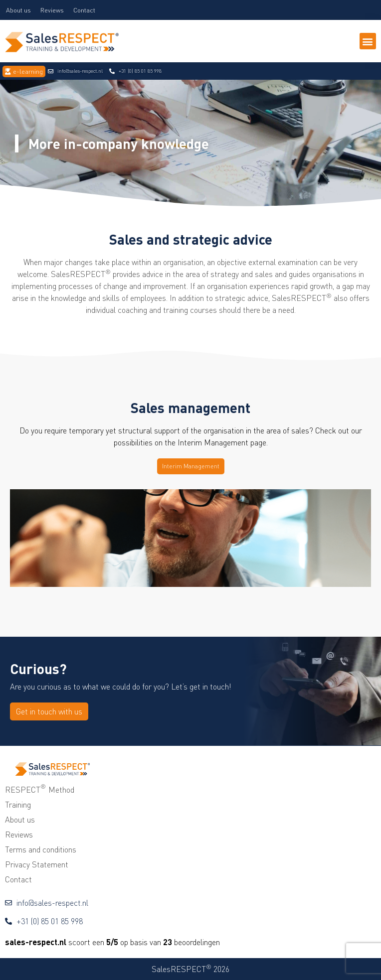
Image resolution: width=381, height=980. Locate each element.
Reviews (52, 10)
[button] (368, 41)
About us (18, 10)
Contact (84, 10)
